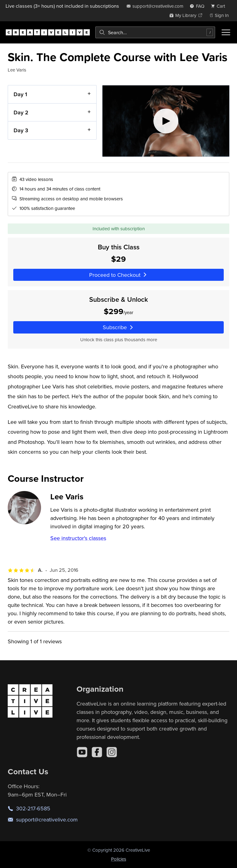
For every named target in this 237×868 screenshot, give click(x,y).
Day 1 (20, 94)
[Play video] (166, 121)
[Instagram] (112, 752)
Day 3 (21, 130)
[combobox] (155, 32)
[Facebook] (97, 752)
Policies (119, 859)
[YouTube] (82, 752)
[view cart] (220, 6)
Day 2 (21, 112)
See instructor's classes (78, 538)
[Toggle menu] (226, 32)
